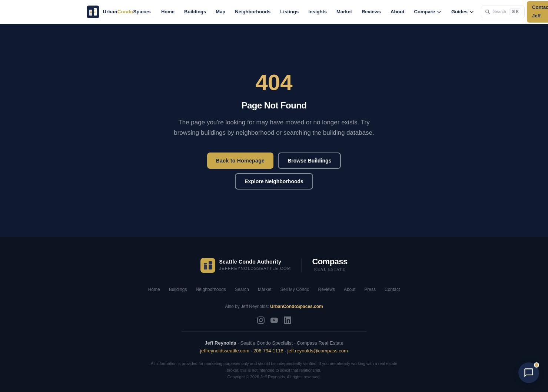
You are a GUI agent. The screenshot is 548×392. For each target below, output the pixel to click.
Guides (463, 12)
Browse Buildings (309, 161)
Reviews (371, 12)
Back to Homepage (240, 161)
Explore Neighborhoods (274, 181)
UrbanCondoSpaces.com (297, 306)
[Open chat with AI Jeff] (529, 373)
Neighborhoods (253, 12)
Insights (318, 12)
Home (168, 12)
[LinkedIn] (288, 320)
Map (220, 12)
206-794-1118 (268, 351)
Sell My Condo (295, 289)
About (398, 12)
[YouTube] (274, 320)
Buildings (195, 12)
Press (370, 289)
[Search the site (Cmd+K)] (503, 12)
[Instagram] (261, 320)
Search (242, 289)
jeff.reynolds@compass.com (318, 351)
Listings (289, 12)
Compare (428, 12)
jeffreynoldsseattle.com (225, 351)
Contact (392, 289)
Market (344, 12)
